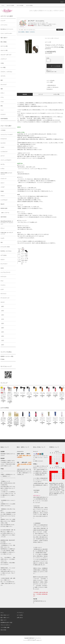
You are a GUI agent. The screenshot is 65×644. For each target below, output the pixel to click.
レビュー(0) (56, 94)
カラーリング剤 (51, 38)
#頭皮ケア (27, 32)
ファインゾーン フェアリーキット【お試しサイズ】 (23, 256)
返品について (49, 70)
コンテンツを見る (28, 5)
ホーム (3, 5)
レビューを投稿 (49, 82)
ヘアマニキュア (56, 38)
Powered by (32, 640)
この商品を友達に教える (50, 85)
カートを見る (20, 615)
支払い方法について (5, 615)
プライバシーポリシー (5, 625)
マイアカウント (20, 613)
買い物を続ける (49, 89)
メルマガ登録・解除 (5, 627)
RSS (2, 630)
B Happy (2, 359)
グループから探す (19, 5)
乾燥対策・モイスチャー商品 (7, 356)
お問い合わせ (20, 618)
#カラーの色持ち (21, 32)
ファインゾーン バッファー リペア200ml (19, 256)
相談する (60, 30)
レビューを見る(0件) (50, 81)
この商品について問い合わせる (52, 87)
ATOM (5, 630)
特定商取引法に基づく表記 (51, 72)
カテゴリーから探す (10, 5)
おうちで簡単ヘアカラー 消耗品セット (26, 256)
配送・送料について (5, 618)
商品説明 (25, 94)
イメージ (41, 94)
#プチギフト (33, 32)
